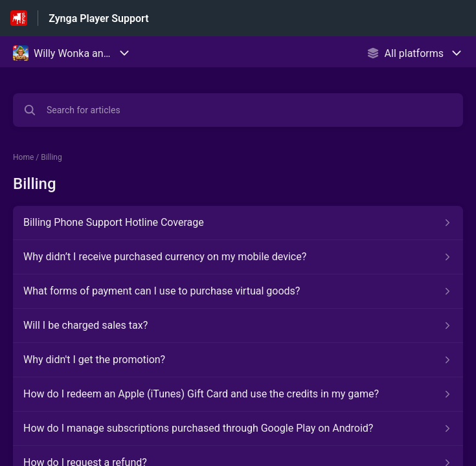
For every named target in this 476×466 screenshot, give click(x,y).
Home (23, 157)
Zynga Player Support (98, 18)
